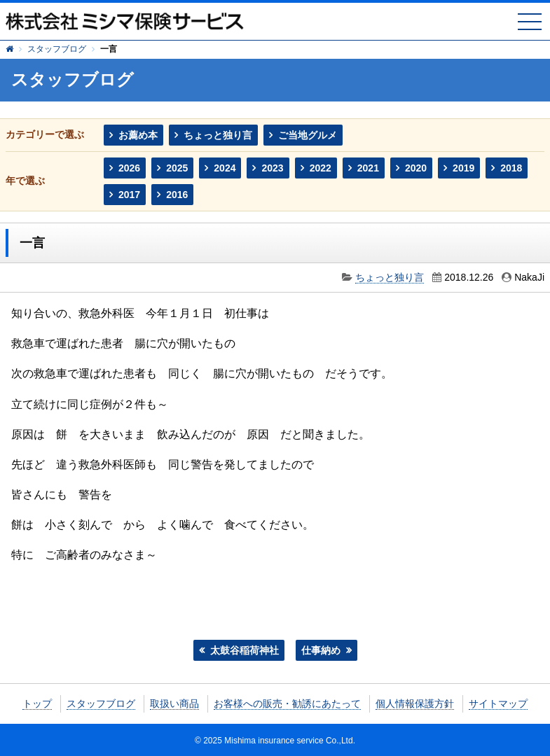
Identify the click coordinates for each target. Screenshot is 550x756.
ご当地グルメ (308, 135)
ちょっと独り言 (218, 135)
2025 (177, 168)
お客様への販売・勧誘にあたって (287, 703)
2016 (177, 195)
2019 (463, 168)
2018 (511, 168)
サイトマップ (498, 703)
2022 (321, 168)
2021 (368, 168)
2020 (416, 168)
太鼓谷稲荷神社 (245, 650)
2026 (129, 168)
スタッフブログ (57, 49)
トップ (37, 703)
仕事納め (321, 650)
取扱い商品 (174, 703)
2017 (129, 195)
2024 (225, 168)
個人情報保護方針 (415, 703)
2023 (272, 168)
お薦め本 (138, 135)
